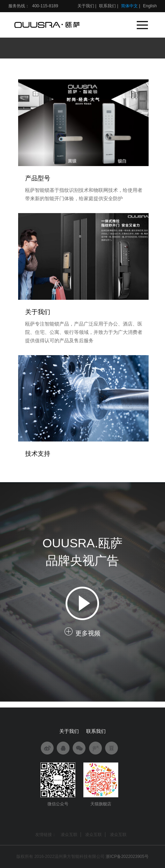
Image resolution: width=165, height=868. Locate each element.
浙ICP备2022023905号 (127, 857)
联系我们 (107, 6)
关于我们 (86, 6)
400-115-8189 (45, 6)
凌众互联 (69, 835)
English (150, 6)
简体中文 (129, 6)
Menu (143, 22)
